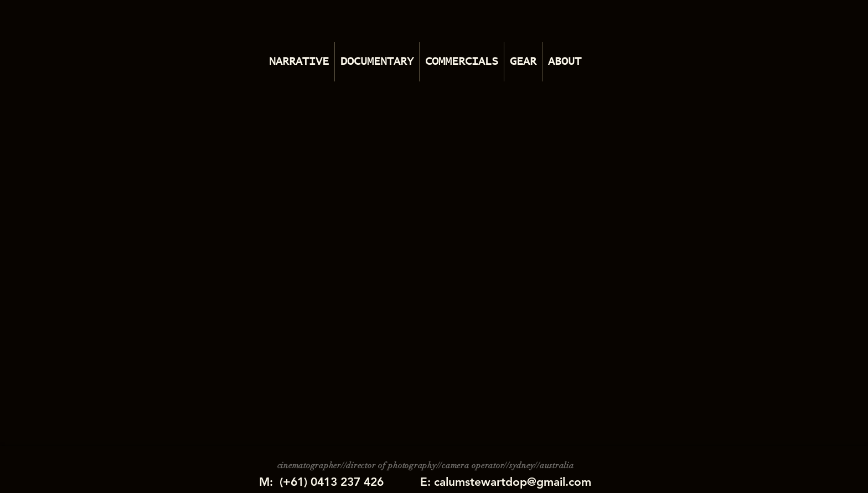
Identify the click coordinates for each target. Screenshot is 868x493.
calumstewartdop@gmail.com (513, 482)
